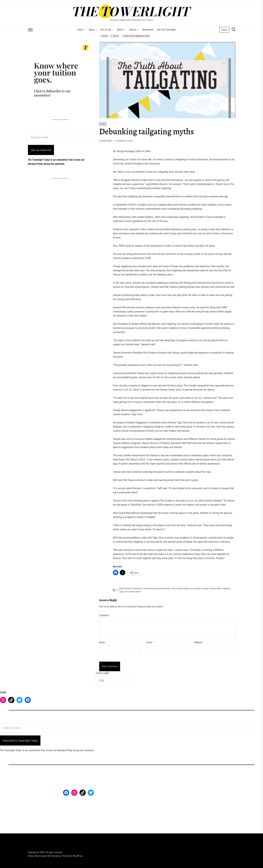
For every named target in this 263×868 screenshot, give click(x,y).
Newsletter (148, 30)
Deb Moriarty (138, 588)
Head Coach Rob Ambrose (161, 588)
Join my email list (41, 150)
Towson (138, 592)
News (93, 30)
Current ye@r (103, 673)
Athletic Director (125, 588)
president (205, 588)
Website (198, 642)
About (82, 30)
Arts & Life (107, 30)
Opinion (134, 30)
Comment (105, 615)
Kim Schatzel (195, 588)
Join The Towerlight (166, 30)
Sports (121, 30)
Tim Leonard (129, 592)
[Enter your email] (60, 137)
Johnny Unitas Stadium (180, 588)
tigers (121, 592)
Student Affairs (216, 588)
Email (150, 642)
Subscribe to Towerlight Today (20, 740)
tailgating (226, 588)
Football (147, 588)
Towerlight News (106, 141)
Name (103, 642)
